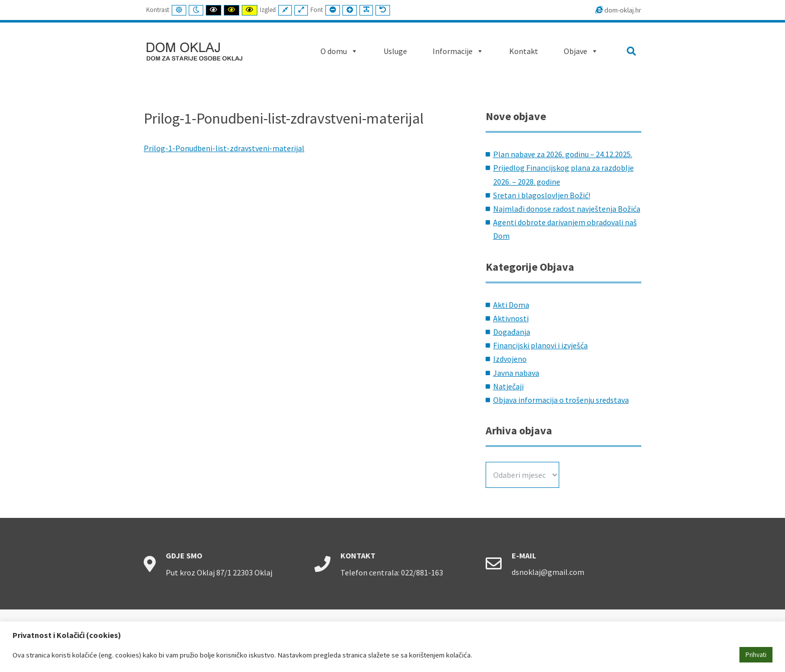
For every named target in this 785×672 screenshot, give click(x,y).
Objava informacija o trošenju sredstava (561, 400)
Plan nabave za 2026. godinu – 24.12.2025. (563, 154)
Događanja (512, 332)
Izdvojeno (510, 359)
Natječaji (508, 386)
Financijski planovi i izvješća (540, 345)
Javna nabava (516, 373)
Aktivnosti (511, 318)
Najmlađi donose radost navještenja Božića (567, 209)
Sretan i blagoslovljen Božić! (542, 195)
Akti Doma (511, 305)
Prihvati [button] (756, 655)
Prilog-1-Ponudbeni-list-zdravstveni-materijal (224, 148)
